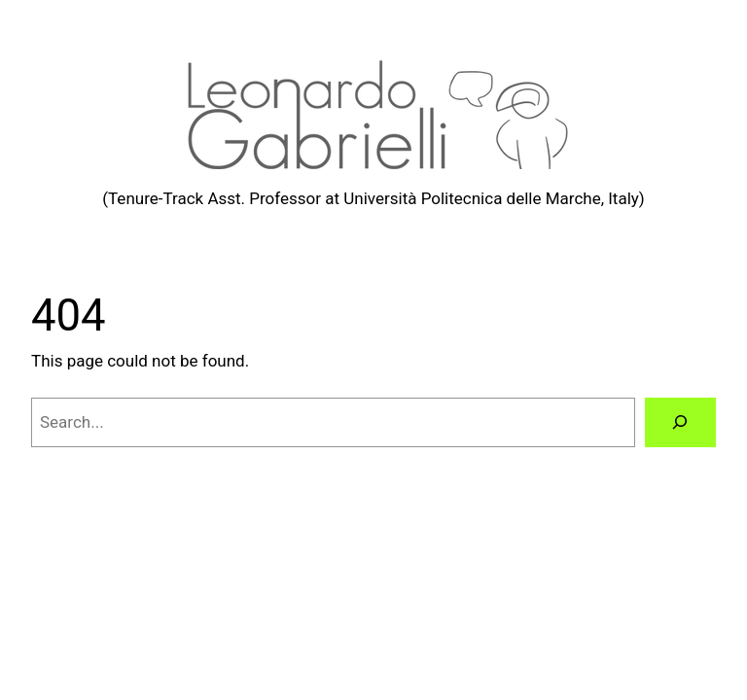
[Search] (680, 422)
